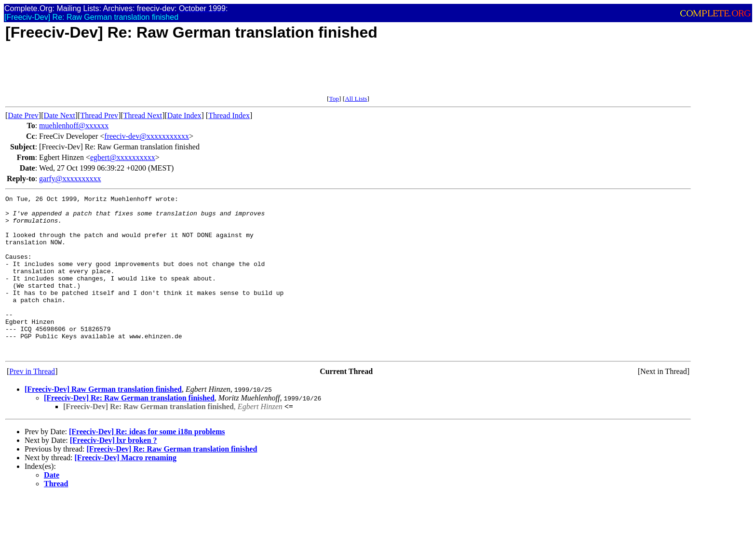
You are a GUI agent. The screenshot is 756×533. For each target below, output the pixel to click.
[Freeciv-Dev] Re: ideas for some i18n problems (147, 463)
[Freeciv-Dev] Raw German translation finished (103, 421)
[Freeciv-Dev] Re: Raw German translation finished (129, 430)
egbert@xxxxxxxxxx (123, 157)
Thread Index (229, 115)
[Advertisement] (181, 73)
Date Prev (23, 115)
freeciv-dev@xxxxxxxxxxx (147, 136)
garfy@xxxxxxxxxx (70, 179)
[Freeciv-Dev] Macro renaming (126, 489)
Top (334, 99)
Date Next (60, 115)
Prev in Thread (32, 403)
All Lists (356, 99)
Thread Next (143, 115)
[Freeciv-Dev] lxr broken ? (114, 472)
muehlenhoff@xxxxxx (74, 126)
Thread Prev (99, 115)
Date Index (184, 115)
